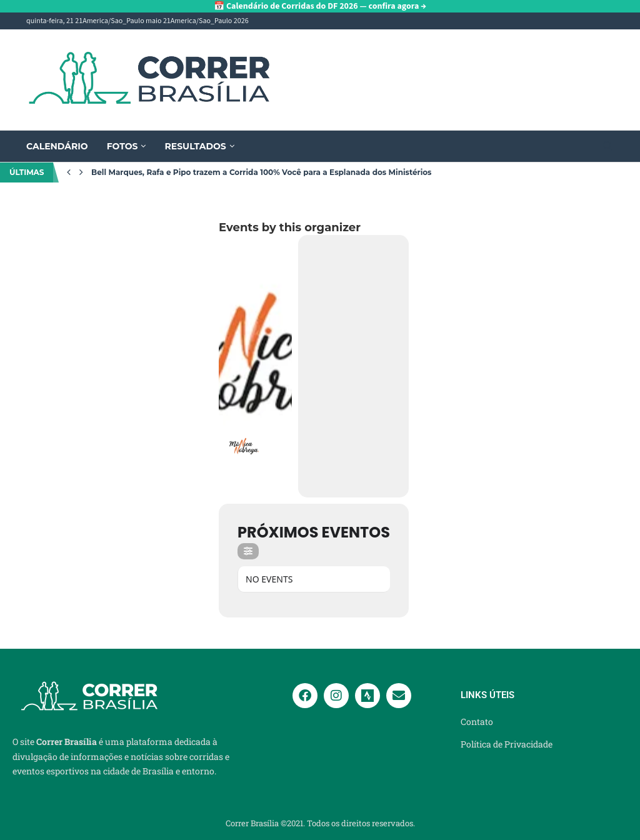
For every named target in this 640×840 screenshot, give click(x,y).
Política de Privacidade (507, 744)
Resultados (195, 146)
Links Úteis (487, 695)
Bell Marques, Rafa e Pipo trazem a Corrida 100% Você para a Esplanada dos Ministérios (261, 172)
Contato (477, 722)
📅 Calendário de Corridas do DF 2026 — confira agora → (320, 6)
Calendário (57, 146)
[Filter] (248, 551)
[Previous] (69, 172)
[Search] (607, 147)
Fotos (122, 146)
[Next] (81, 172)
